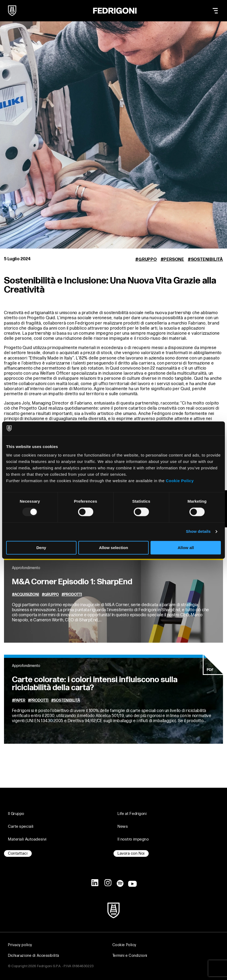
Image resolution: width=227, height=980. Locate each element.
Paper (20, 701)
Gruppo (148, 260)
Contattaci (18, 853)
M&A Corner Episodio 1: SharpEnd (72, 582)
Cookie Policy (180, 481)
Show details (198, 532)
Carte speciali (21, 827)
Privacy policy (20, 945)
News (123, 827)
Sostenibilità (207, 260)
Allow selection (113, 548)
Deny (41, 548)
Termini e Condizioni (130, 956)
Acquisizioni (27, 595)
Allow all (186, 548)
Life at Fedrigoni (132, 814)
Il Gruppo (16, 814)
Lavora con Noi (131, 853)
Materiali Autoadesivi (27, 839)
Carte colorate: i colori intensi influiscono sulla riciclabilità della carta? (95, 684)
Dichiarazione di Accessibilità (34, 956)
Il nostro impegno (133, 839)
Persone (174, 260)
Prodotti (73, 595)
